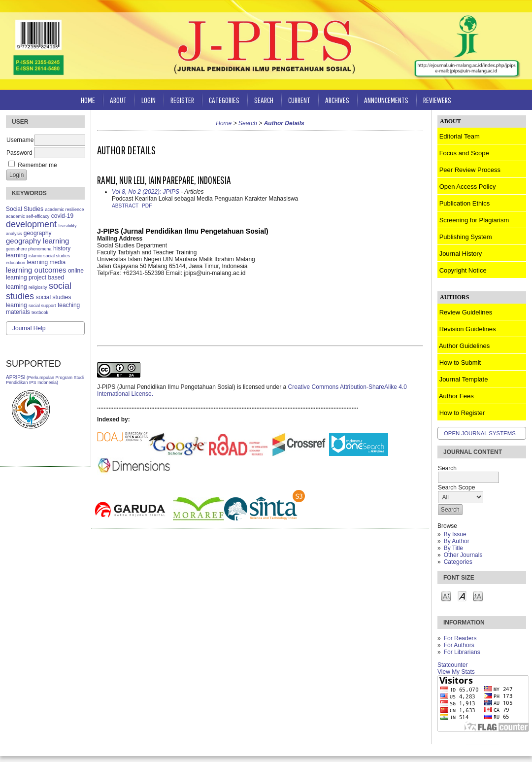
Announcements (386, 100)
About (118, 100)
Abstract (125, 206)
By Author (457, 541)
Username (20, 140)
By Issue (455, 534)
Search (264, 100)
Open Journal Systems (480, 433)
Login (149, 100)
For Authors (459, 645)
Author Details (284, 123)
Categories (458, 562)
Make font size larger (478, 596)
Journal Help (29, 328)
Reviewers (437, 100)
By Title (453, 548)
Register (182, 100)
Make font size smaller (446, 596)
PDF (147, 206)
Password (19, 153)
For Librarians (462, 652)
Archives (337, 100)
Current (299, 100)
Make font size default (462, 596)
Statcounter (452, 665)
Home (88, 100)
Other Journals (463, 555)
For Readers (460, 638)
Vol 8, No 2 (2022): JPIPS (146, 192)
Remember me (37, 165)
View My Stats (456, 672)
